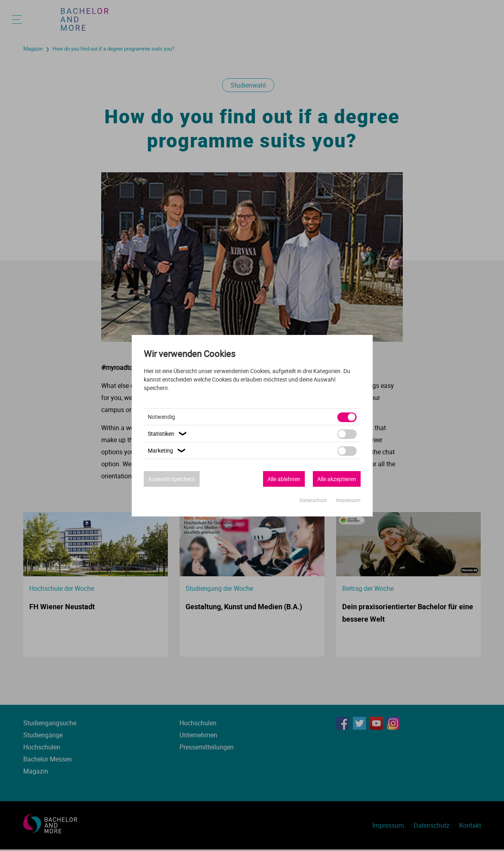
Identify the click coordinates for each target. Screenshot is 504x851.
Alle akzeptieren (337, 479)
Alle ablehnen (284, 479)
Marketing (168, 450)
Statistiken (168, 434)
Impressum (348, 500)
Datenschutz (314, 500)
